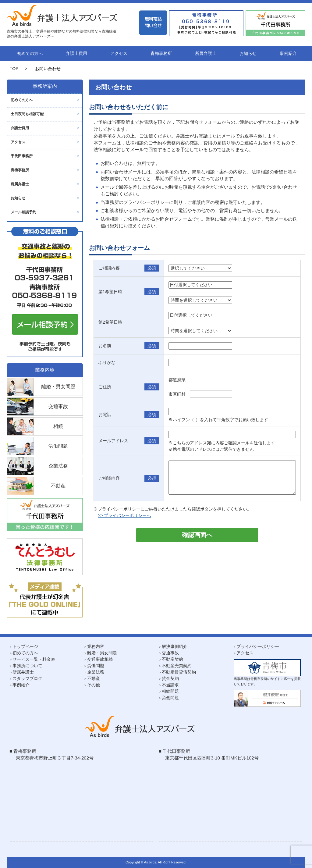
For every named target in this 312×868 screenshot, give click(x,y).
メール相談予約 (23, 212)
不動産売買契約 (177, 666)
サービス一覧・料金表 (34, 659)
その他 (94, 685)
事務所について (27, 666)
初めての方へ (30, 53)
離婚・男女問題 (102, 653)
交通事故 (170, 653)
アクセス (119, 53)
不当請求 (170, 685)
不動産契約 (172, 659)
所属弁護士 (206, 53)
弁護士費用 (76, 53)
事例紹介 (288, 53)
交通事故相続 (100, 659)
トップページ (25, 646)
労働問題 (96, 666)
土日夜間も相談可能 (27, 114)
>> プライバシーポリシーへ (124, 515)
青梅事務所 (161, 53)
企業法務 (96, 672)
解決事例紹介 (175, 646)
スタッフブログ (27, 678)
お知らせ (248, 53)
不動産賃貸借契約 (179, 672)
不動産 (94, 678)
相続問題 (170, 691)
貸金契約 (170, 678)
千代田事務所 (22, 156)
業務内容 (96, 646)
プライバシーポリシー (258, 646)
